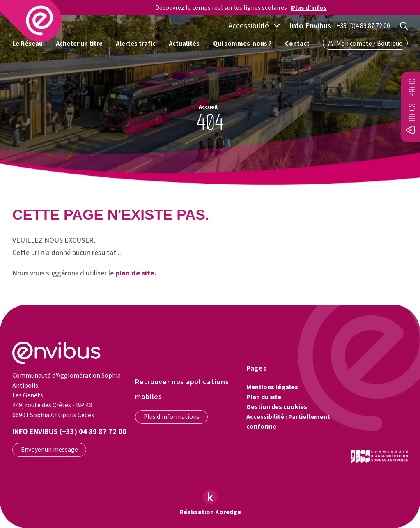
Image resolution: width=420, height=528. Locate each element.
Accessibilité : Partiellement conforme (288, 421)
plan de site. (136, 273)
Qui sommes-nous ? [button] (242, 43)
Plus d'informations (172, 417)
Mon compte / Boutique (365, 43)
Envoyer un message (49, 449)
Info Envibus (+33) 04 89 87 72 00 (69, 431)
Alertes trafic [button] (136, 43)
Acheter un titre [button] (79, 43)
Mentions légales (272, 387)
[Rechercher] (404, 26)
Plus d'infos (309, 7)
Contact (297, 43)
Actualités (184, 43)
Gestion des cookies (277, 406)
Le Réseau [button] (28, 43)
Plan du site (264, 397)
